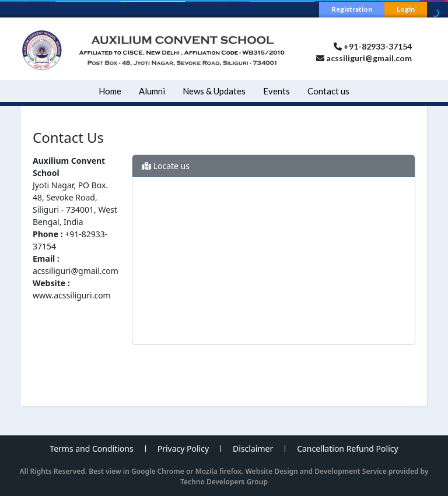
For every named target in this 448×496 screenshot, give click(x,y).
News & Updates (214, 91)
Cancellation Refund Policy (347, 449)
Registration (352, 9)
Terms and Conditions (91, 449)
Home (110, 91)
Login (406, 9)
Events (276, 91)
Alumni (152, 91)
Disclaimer (253, 449)
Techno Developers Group (224, 482)
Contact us (328, 91)
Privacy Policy (183, 449)
